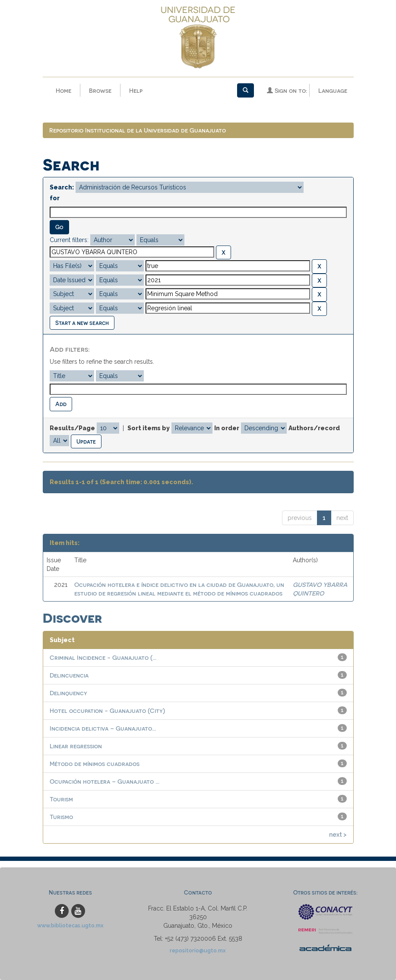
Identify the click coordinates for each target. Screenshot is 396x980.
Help (136, 90)
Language (333, 90)
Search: (62, 188)
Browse (100, 90)
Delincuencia (69, 676)
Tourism (61, 799)
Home (63, 90)
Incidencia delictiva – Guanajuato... (103, 729)
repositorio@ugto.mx (198, 951)
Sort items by (149, 428)
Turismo (61, 817)
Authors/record (314, 428)
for (55, 199)
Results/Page (72, 428)
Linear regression (76, 746)
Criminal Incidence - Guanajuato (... (103, 658)
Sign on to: (287, 90)
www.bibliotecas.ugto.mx (70, 926)
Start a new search (82, 323)
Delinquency (68, 693)
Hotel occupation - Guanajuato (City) (107, 711)
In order (227, 428)
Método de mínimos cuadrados (95, 764)
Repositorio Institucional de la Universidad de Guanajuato (138, 131)
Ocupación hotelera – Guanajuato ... (105, 782)
